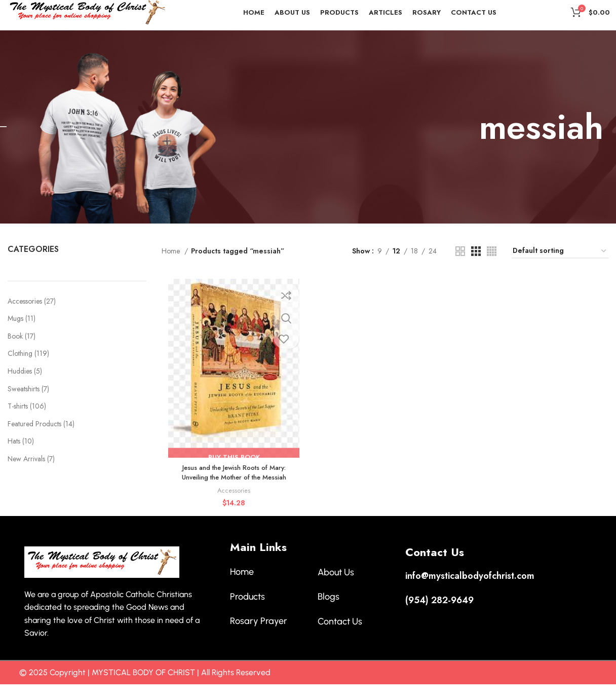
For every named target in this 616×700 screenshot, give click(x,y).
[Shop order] (560, 269)
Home (172, 269)
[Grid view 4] (492, 269)
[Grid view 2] (460, 269)
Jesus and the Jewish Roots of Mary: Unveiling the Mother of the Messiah (233, 492)
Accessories (233, 510)
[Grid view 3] (476, 269)
